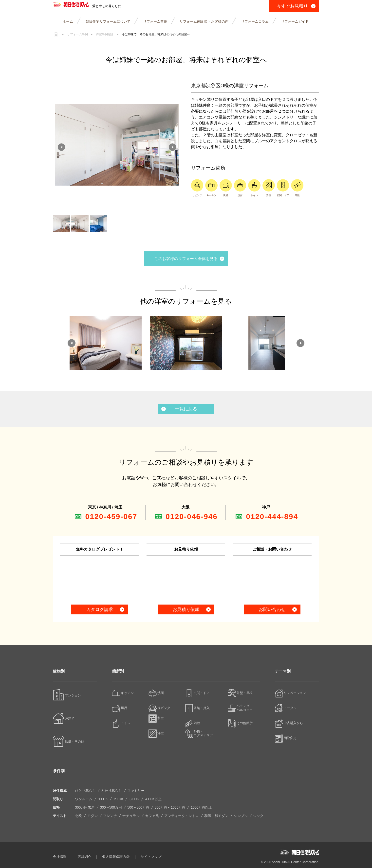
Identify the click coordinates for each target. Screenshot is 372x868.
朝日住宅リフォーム (81, 6)
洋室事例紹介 (105, 34)
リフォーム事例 (77, 34)
